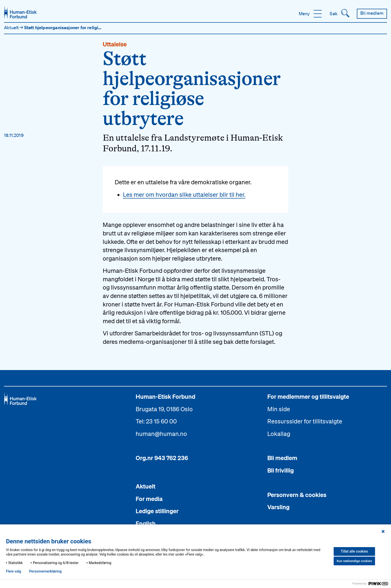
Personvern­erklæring (45, 571)
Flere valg (13, 571)
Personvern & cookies (297, 495)
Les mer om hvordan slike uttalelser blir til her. (184, 195)
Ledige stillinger (157, 511)
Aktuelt (12, 27)
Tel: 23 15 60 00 (156, 421)
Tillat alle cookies (354, 551)
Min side (279, 409)
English (146, 523)
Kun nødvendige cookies (354, 561)
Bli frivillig (281, 470)
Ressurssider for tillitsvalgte (305, 421)
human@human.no (161, 434)
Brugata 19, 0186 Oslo (164, 409)
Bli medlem (282, 458)
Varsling (278, 507)
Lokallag (279, 434)
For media (149, 499)
